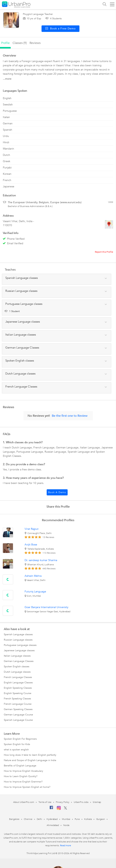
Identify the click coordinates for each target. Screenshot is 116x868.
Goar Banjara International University (46, 607)
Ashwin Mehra (33, 576)
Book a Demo (57, 492)
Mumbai (66, 819)
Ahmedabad (53, 825)
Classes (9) (20, 43)
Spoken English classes (17, 667)
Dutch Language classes (17, 672)
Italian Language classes (17, 656)
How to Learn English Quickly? (21, 776)
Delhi (40, 819)
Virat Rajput (32, 529)
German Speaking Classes (18, 709)
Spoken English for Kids (17, 744)
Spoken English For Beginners (20, 739)
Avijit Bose (31, 545)
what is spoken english (16, 750)
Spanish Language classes (18, 634)
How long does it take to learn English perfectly (30, 755)
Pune (77, 819)
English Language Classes (18, 683)
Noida (66, 825)
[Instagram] (59, 809)
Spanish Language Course (18, 720)
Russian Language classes (18, 640)
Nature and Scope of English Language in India (30, 760)
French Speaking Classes (17, 699)
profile (5, 43)
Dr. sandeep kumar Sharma (41, 560)
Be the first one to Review (70, 416)
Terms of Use (45, 802)
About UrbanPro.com (24, 802)
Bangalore (14, 819)
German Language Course (18, 715)
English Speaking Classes (18, 688)
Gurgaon (101, 819)
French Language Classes (18, 677)
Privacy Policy (63, 802)
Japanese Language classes (19, 650)
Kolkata (88, 819)
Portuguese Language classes (20, 645)
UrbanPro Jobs (81, 802)
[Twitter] (65, 809)
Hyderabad (52, 819)
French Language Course (18, 704)
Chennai (28, 819)
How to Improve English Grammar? (23, 782)
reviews (35, 43)
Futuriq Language (35, 592)
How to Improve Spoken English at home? (27, 787)
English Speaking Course (18, 693)
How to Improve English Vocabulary (23, 771)
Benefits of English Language (20, 766)
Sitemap (97, 802)
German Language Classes (19, 661)
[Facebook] (51, 809)
